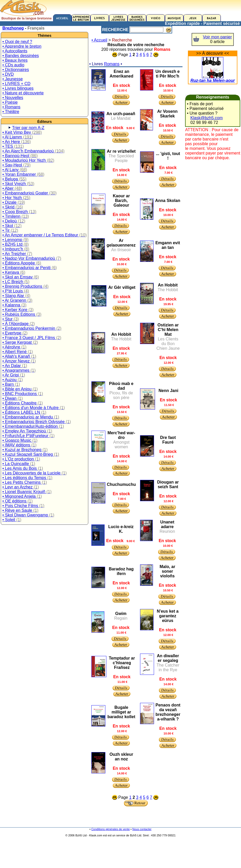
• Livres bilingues (18, 88)
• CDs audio (13, 65)
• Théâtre (11, 112)
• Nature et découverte (23, 93)
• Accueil (100, 40)
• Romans (11, 107)
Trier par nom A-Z (28, 128)
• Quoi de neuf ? (17, 42)
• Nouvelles (13, 98)
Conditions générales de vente (111, 829)
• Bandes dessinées (21, 56)
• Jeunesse (13, 79)
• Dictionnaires (16, 70)
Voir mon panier (217, 37)
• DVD (8, 74)
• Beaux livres (15, 60)
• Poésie (10, 102)
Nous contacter (142, 829)
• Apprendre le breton (22, 46)
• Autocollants (15, 51)
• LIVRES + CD (16, 84)
